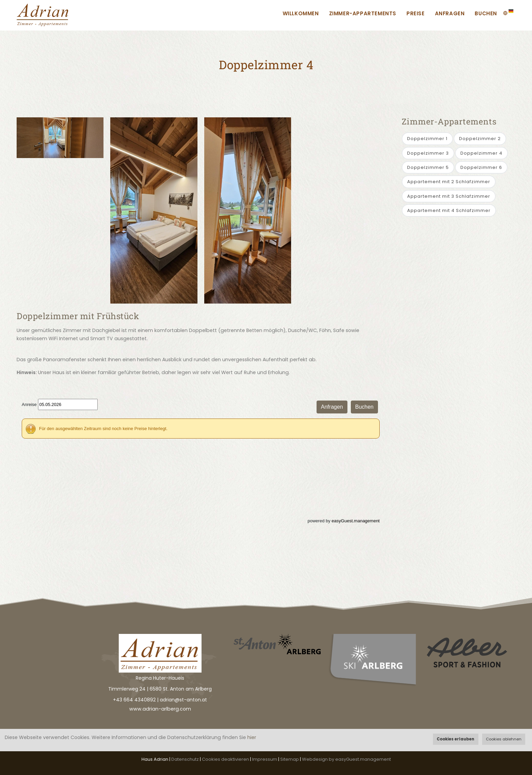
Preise (416, 13)
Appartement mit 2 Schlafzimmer (449, 182)
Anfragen (450, 13)
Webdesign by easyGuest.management (346, 759)
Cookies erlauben (455, 739)
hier (252, 737)
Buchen (486, 13)
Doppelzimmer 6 (481, 167)
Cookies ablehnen (504, 739)
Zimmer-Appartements (363, 13)
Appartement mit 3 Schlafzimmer (449, 196)
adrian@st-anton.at (183, 700)
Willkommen (301, 13)
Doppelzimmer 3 (428, 153)
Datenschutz (185, 759)
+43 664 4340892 (134, 700)
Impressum (265, 759)
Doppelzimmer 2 (480, 139)
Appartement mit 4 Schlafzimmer (449, 210)
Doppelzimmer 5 (428, 167)
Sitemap (290, 759)
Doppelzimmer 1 (427, 139)
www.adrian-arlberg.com (160, 709)
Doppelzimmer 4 (481, 153)
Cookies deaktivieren (225, 759)
